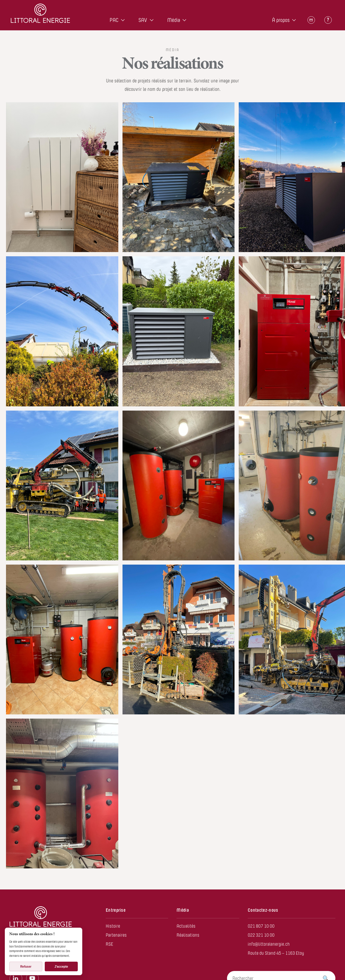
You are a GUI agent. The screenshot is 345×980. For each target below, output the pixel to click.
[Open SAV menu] (152, 20)
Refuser (26, 967)
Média (174, 20)
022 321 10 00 (261, 935)
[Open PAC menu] (123, 20)
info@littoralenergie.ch (269, 944)
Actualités (186, 926)
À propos (281, 20)
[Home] (40, 14)
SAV (143, 20)
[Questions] (328, 20)
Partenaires (116, 935)
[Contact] (311, 20)
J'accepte (61, 967)
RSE (109, 944)
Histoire (113, 926)
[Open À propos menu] (294, 20)
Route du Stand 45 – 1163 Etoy (276, 953)
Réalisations (188, 935)
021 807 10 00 (261, 926)
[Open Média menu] (184, 20)
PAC (114, 20)
